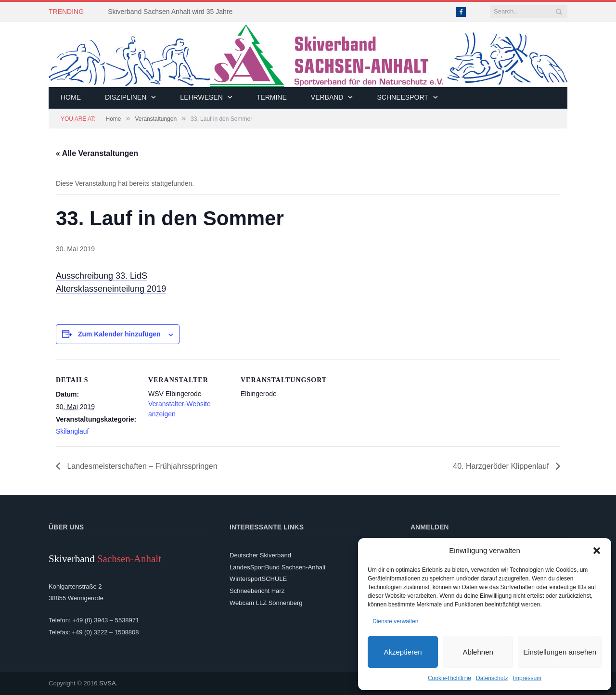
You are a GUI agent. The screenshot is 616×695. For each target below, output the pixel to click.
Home (71, 97)
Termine (272, 97)
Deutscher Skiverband (260, 555)
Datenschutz (492, 678)
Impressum (527, 678)
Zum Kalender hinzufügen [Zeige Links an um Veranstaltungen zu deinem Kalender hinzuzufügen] (119, 334)
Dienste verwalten (395, 621)
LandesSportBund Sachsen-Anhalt (277, 567)
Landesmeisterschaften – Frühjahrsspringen (141, 466)
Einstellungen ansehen (560, 652)
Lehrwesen (201, 97)
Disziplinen (126, 97)
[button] (597, 551)
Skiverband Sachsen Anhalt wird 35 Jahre (170, 12)
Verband (327, 97)
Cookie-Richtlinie (449, 678)
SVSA (108, 683)
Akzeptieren (403, 652)
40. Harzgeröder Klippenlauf (502, 466)
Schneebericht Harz (257, 591)
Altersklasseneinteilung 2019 (111, 289)
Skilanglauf (72, 431)
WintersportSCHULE (258, 579)
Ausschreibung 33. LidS (102, 276)
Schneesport (402, 97)
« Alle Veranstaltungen (97, 153)
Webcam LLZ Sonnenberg (266, 603)
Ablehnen (478, 652)
